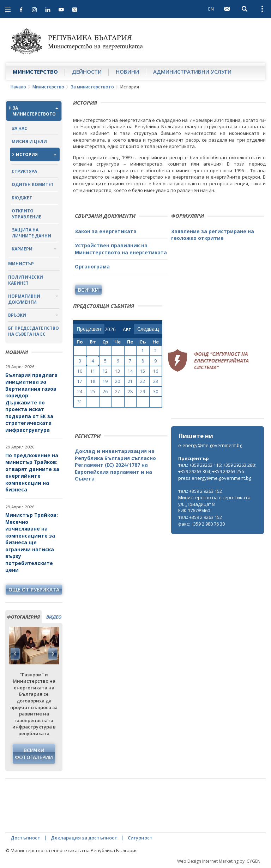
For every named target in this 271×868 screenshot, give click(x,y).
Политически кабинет (26, 280)
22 (143, 381)
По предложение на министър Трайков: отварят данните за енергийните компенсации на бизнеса (32, 473)
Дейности (87, 72)
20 (118, 381)
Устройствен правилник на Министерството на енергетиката (121, 249)
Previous (15, 654)
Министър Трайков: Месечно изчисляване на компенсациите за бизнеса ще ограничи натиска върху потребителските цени (32, 542)
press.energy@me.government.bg (215, 478)
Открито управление (26, 214)
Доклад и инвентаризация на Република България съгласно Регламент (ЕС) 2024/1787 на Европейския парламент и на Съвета (115, 465)
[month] (128, 329)
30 (156, 392)
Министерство (35, 72)
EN (211, 9)
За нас (19, 128)
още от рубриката (34, 590)
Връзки (17, 315)
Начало (18, 87)
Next (53, 654)
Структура (24, 171)
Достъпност (25, 838)
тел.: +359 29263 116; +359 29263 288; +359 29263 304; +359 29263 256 (217, 468)
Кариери (22, 249)
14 (130, 371)
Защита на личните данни (31, 233)
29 (143, 392)
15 (143, 371)
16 (156, 371)
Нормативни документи (24, 299)
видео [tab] (54, 617)
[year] (110, 329)
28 (130, 392)
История (27, 154)
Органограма (92, 266)
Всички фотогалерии (34, 754)
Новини (127, 72)
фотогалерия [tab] (23, 617)
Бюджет (22, 198)
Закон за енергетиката (106, 231)
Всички (88, 290)
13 (118, 371)
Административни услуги (192, 72)
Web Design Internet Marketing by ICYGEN (219, 861)
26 (105, 392)
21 (130, 381)
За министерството (92, 87)
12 (105, 371)
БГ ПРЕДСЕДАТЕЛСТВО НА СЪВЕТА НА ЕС (34, 331)
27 (118, 392)
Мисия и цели (29, 141)
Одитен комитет (33, 184)
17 (80, 381)
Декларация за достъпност (84, 838)
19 (105, 381)
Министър (21, 264)
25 (93, 392)
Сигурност (140, 838)
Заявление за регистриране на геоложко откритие (213, 235)
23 (156, 381)
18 (93, 381)
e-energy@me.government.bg (210, 445)
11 (93, 371)
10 (80, 371)
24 (80, 392)
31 (80, 402)
